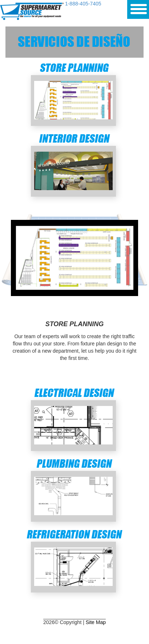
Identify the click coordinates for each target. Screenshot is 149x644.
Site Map (96, 622)
